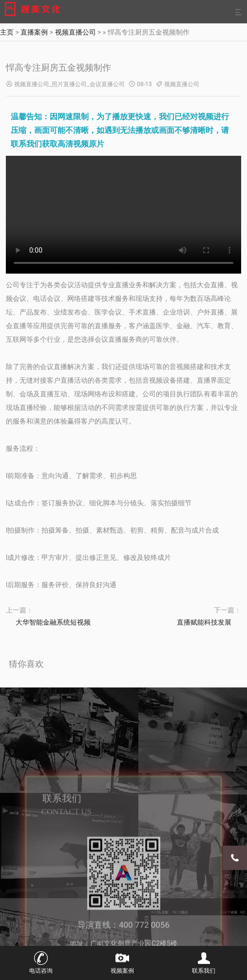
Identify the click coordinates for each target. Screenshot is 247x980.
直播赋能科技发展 (204, 622)
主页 (7, 32)
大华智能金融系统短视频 (53, 622)
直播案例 (34, 32)
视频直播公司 (76, 32)
